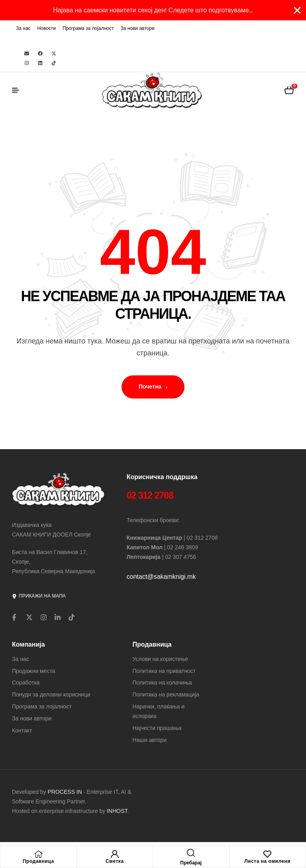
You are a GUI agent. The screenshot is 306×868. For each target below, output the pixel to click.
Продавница (38, 861)
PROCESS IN (66, 792)
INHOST (117, 811)
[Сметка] (115, 854)
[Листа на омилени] (267, 854)
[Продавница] (38, 854)
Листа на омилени (267, 861)
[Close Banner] (297, 10)
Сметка (115, 861)
